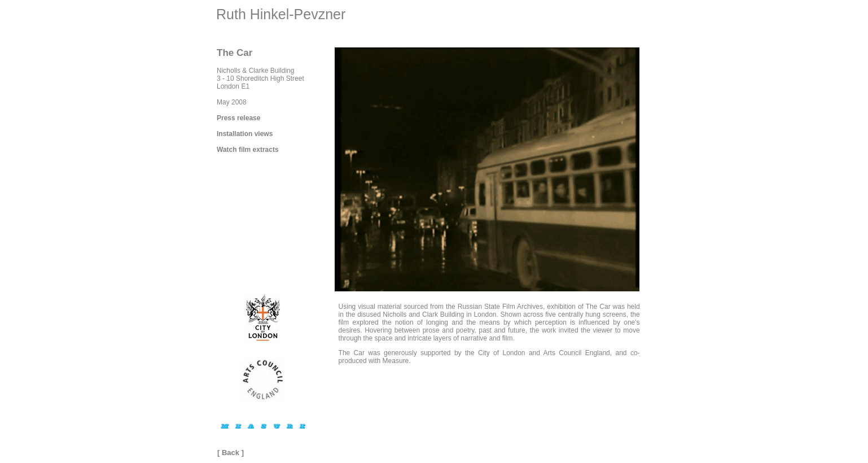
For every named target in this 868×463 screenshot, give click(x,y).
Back (231, 453)
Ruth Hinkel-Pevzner (281, 14)
